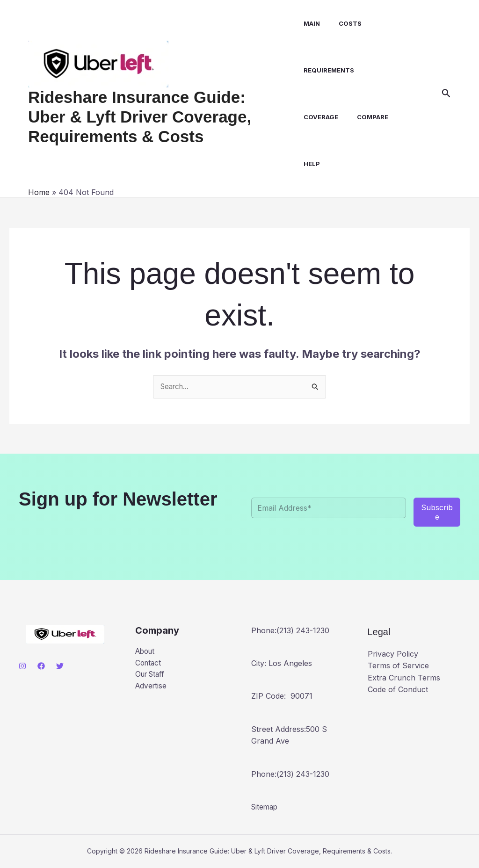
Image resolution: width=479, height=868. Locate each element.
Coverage (318, 117)
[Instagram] (22, 666)
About (146, 652)
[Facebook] (41, 666)
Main (308, 23)
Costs (343, 23)
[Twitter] (60, 666)
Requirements (326, 70)
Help (308, 164)
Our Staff (152, 676)
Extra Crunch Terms (404, 678)
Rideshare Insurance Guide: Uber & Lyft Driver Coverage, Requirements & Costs (158, 117)
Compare (366, 117)
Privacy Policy (393, 654)
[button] (446, 94)
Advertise (152, 688)
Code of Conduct (398, 690)
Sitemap (265, 807)
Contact (149, 664)
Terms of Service (398, 666)
